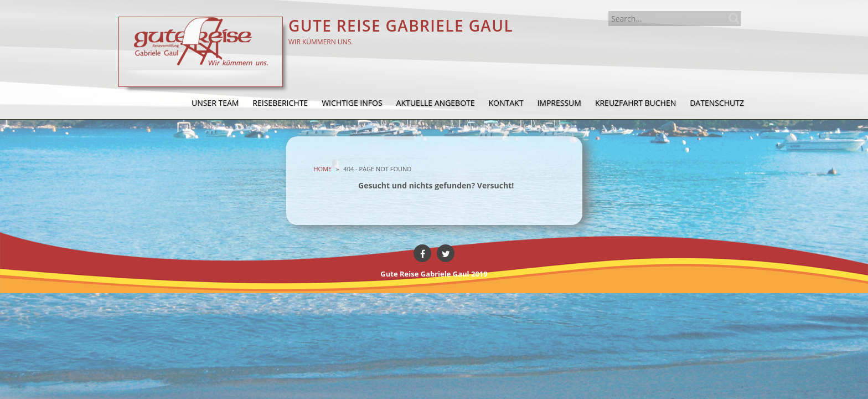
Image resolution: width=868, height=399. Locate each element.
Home (323, 169)
